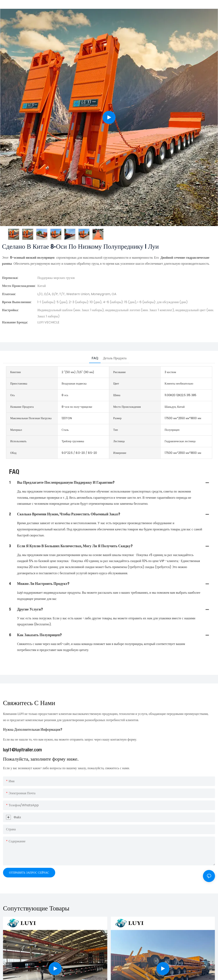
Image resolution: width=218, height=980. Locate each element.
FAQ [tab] (95, 358)
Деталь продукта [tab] (115, 358)
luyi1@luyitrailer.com (22, 750)
